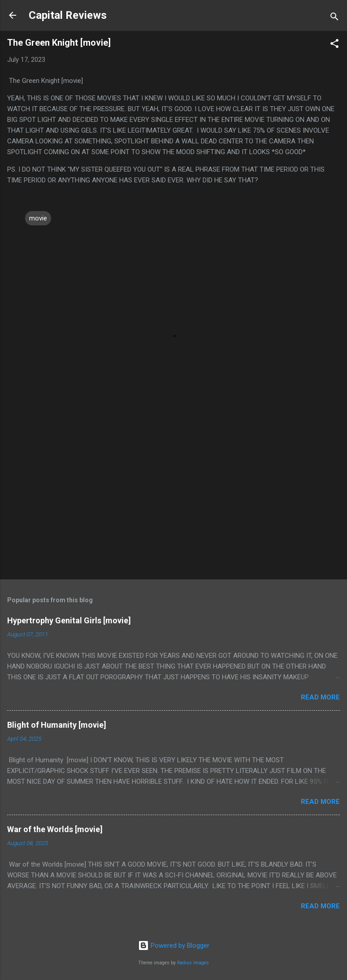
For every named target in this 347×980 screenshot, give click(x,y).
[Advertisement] (173, 502)
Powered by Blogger (174, 945)
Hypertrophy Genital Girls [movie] (69, 620)
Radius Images (193, 963)
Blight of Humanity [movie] (57, 725)
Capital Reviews (68, 15)
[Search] (334, 18)
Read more (320, 697)
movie (38, 218)
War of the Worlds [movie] (55, 829)
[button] (334, 45)
